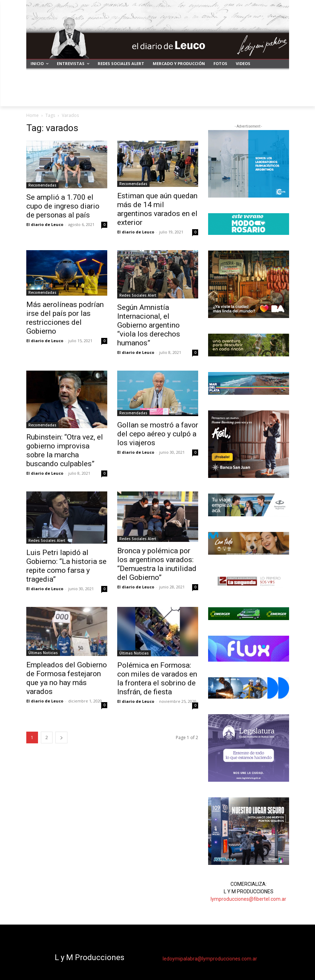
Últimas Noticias (43, 653)
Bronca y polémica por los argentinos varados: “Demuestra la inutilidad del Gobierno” (157, 564)
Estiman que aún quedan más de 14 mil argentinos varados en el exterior (157, 209)
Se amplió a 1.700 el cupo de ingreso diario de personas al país (63, 206)
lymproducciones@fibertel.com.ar (248, 899)
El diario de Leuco (45, 224)
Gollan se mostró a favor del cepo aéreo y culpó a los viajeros (158, 434)
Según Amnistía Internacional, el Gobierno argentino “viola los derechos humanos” (149, 325)
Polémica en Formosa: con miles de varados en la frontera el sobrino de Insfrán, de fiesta (157, 679)
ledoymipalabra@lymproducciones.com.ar (210, 959)
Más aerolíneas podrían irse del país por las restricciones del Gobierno (65, 318)
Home (32, 115)
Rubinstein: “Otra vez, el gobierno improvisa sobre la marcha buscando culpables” (65, 450)
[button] (281, 98)
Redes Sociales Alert (138, 295)
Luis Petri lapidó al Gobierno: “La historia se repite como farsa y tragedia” (66, 566)
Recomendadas (42, 185)
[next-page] (61, 737)
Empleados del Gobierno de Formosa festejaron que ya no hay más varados (67, 678)
